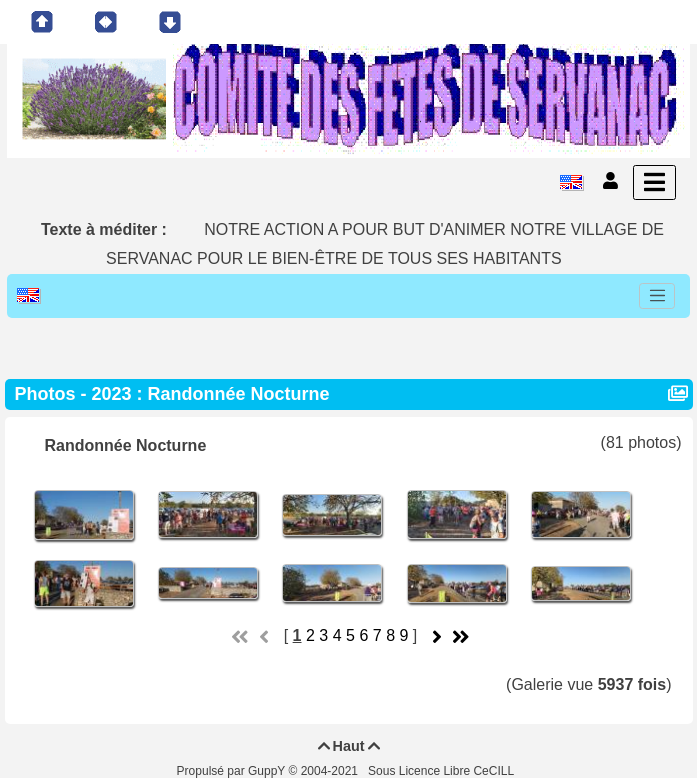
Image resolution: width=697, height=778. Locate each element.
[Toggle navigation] (657, 296)
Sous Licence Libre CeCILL (442, 771)
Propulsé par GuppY (233, 771)
